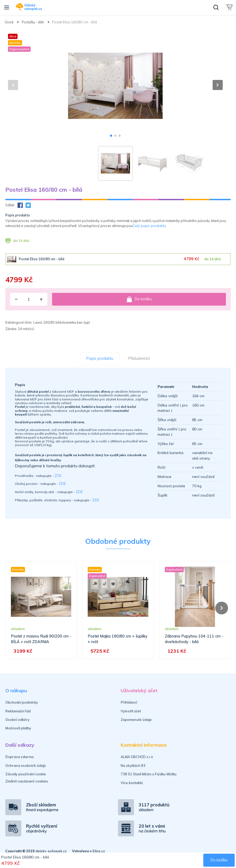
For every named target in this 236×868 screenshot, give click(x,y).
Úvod (9, 22)
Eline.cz (99, 851)
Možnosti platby (18, 728)
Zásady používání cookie (26, 774)
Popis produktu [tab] (100, 358)
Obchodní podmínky (22, 702)
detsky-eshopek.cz (51, 851)
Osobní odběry (17, 720)
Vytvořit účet (131, 711)
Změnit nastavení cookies (27, 781)
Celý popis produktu (149, 226)
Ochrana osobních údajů (26, 766)
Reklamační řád (18, 711)
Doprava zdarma (19, 757)
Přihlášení (129, 702)
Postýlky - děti (33, 22)
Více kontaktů (132, 783)
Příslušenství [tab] (139, 358)
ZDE (58, 475)
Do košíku (139, 299)
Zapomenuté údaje (136, 720)
